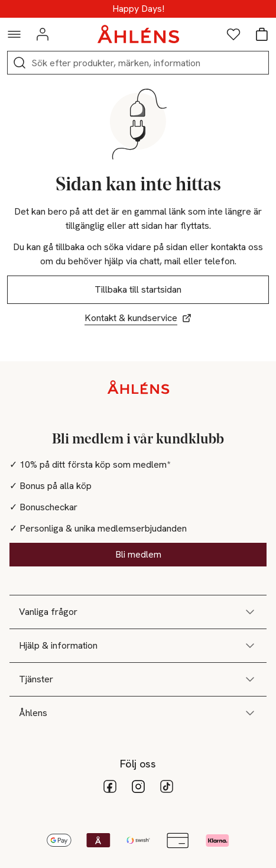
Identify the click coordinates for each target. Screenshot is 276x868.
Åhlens (138, 713)
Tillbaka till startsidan (138, 289)
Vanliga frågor (138, 612)
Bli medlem (138, 554)
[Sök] (20, 63)
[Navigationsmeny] (14, 34)
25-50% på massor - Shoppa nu (138, 9)
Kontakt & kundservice (138, 318)
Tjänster (138, 679)
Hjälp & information (138, 646)
